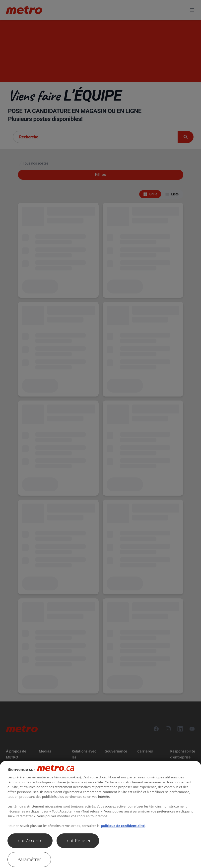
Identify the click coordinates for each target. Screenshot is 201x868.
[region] (100, 814)
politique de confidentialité (123, 826)
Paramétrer (29, 859)
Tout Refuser (78, 841)
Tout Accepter (30, 841)
